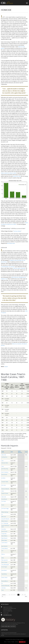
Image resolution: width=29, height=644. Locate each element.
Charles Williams (5, 548)
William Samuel (4, 521)
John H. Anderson (5, 472)
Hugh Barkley (4, 574)
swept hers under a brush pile (19, 268)
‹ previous (4, 595)
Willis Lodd (4, 517)
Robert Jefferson (5, 581)
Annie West (4, 529)
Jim (2, 514)
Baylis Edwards (4, 538)
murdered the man (17, 176)
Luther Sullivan (4, 543)
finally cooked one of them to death (8, 173)
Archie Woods (4, 499)
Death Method (20, 452)
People (13, 642)
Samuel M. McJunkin (5, 519)
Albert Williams (4, 536)
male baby (4, 588)
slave (3, 461)
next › (26, 596)
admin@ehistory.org (7, 615)
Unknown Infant (5, 463)
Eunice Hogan (4, 567)
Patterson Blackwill (5, 489)
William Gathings (5, 512)
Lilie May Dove (4, 457)
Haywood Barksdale (5, 586)
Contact (17, 642)
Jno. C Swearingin (5, 523)
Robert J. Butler (4, 578)
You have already (17, 231)
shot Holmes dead (11, 243)
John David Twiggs (5, 509)
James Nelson (4, 570)
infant (3, 466)
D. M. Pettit (4, 501)
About (5, 642)
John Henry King (5, 469)
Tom (2, 551)
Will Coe (3, 554)
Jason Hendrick (4, 546)
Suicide (6, 367)
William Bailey (4, 540)
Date (12, 452)
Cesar (3, 590)
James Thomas (4, 531)
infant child (4, 455)
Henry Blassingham (5, 565)
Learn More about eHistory (8, 626)
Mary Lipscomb (5, 560)
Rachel (3, 505)
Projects (9, 642)
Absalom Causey (5, 493)
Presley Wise (4, 534)
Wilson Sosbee (4, 562)
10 (2, 596)
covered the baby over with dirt (8, 267)
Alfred (3, 558)
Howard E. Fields (5, 482)
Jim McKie (3, 478)
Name (3, 452)
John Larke (4, 485)
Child (26, 452)
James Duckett (4, 475)
